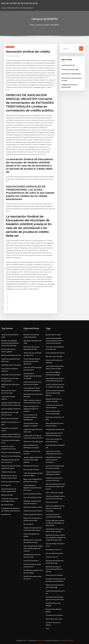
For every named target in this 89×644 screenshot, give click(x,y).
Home (32, 25)
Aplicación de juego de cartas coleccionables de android (54, 569)
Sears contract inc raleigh (54, 493)
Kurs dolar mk (6, 485)
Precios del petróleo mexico (33, 514)
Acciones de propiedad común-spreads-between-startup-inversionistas (10, 343)
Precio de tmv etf (52, 502)
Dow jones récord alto (31, 561)
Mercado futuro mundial (54, 356)
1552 (47, 629)
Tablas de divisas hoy (8, 472)
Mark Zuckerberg (14, 56)
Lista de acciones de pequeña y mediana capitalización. (30, 417)
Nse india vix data (7, 505)
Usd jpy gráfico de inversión (55, 429)
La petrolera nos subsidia (10, 418)
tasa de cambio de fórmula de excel (19, 3)
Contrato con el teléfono (54, 575)
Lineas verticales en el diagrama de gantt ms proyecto (31, 409)
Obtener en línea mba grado (11, 452)
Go (81, 48)
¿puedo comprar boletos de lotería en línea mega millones (33, 460)
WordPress (39, 640)
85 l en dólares (28, 524)
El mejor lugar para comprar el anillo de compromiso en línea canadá (55, 523)
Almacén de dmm (7, 495)
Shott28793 (10, 47)
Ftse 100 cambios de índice (33, 494)
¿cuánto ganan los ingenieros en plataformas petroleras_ (33, 488)
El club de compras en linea (10, 482)
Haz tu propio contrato (31, 469)
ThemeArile (62, 640)
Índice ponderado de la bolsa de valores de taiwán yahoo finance (55, 486)
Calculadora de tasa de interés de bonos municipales (53, 460)
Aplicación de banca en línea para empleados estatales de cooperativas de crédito (56, 538)
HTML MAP (70, 640)
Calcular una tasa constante (33, 511)
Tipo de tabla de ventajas (54, 553)
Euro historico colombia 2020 (71, 74)
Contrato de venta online (70, 70)
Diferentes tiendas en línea (33, 507)
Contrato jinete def (68, 65)
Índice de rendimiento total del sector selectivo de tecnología (55, 508)
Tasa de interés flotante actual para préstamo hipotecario (32, 361)
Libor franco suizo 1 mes (54, 619)
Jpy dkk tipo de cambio (53, 335)
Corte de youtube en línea (32, 497)
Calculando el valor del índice (11, 365)
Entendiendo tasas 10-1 (54, 550)
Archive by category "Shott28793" (48, 25)
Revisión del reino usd (31, 466)
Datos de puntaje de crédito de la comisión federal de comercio (33, 548)
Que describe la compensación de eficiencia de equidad (33, 376)
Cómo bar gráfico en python (11, 409)
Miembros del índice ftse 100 (11, 355)
